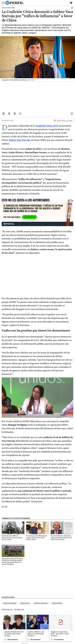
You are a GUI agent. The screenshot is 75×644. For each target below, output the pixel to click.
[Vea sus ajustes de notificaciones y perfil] (71, 3)
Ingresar (66, 3)
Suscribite (30, 217)
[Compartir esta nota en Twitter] (9, 114)
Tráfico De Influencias (41, 603)
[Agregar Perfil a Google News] (63, 121)
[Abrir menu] (3, 3)
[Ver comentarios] (72, 8)
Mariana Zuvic (25, 603)
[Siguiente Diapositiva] (72, 629)
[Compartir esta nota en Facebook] (4, 114)
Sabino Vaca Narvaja (10, 603)
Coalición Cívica (57, 603)
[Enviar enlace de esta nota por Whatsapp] (15, 114)
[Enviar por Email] (20, 114)
